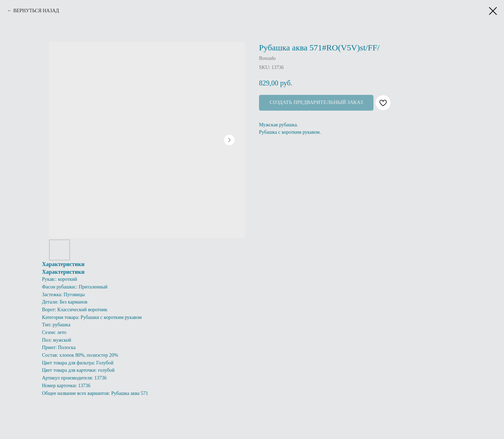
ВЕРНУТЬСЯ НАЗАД (36, 11)
